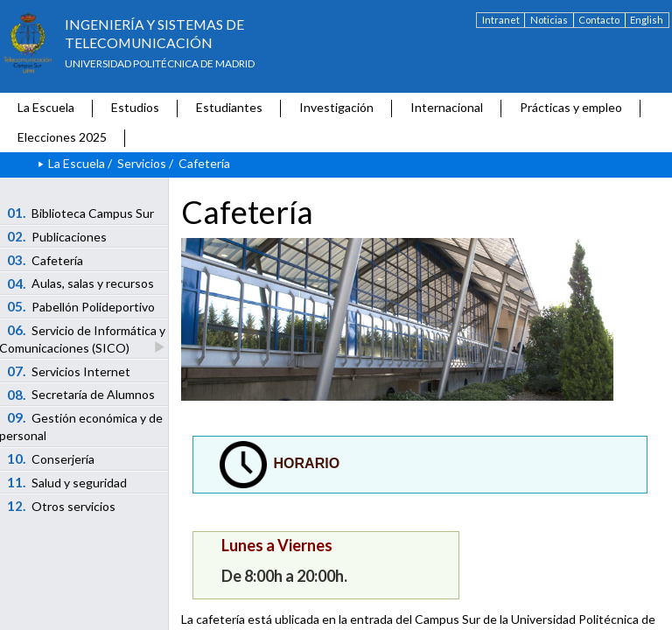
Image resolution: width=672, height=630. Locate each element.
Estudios (135, 107)
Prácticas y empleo (571, 107)
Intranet (501, 20)
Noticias (549, 20)
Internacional (447, 107)
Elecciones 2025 (62, 137)
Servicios (142, 163)
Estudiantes (229, 107)
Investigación (336, 107)
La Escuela (46, 107)
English (647, 20)
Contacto (599, 20)
